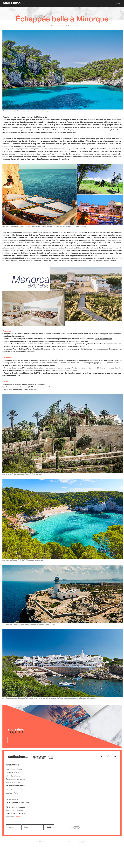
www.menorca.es (30, 389)
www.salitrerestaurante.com (77, 341)
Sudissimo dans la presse (15, 779)
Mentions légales (60, 842)
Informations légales (13, 776)
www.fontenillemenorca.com (44, 365)
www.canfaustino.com (11, 376)
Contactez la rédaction (14, 769)
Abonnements (11, 796)
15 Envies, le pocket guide (16, 807)
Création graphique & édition (16, 813)
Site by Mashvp (83, 842)
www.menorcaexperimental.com (64, 370)
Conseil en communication (16, 810)
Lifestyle (66, 25)
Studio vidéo (13, 816)
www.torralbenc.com (103, 339)
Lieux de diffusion (12, 793)
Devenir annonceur (13, 799)
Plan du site (72, 842)
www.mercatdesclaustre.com (23, 351)
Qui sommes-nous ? (13, 773)
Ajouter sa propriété (13, 782)
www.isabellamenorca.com (79, 346)
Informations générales (14, 790)
